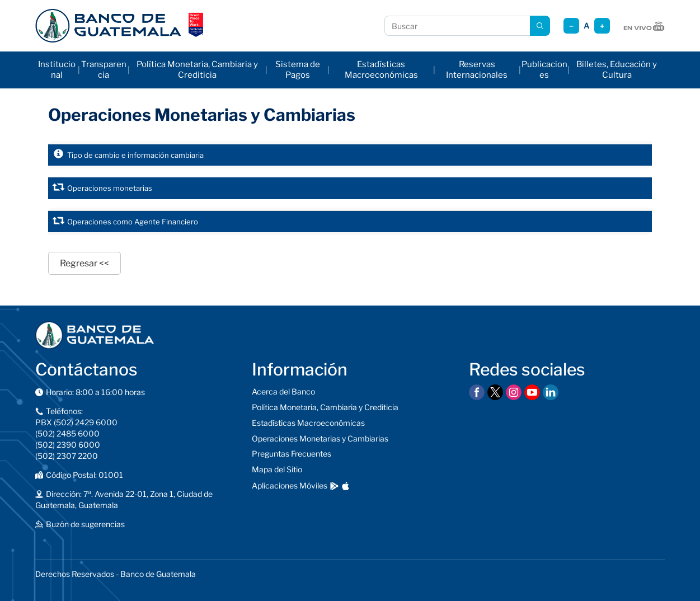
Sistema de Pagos (298, 70)
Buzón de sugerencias (85, 524)
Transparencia (104, 70)
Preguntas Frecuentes (292, 454)
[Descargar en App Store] (346, 486)
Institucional (57, 70)
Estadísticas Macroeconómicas (381, 70)
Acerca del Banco (283, 391)
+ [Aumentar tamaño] (602, 26)
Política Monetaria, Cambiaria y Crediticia (197, 70)
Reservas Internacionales (477, 70)
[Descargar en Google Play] (334, 486)
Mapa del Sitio (277, 469)
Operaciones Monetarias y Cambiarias (320, 438)
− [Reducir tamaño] (571, 26)
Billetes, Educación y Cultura (617, 70)
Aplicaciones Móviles (290, 485)
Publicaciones (544, 70)
